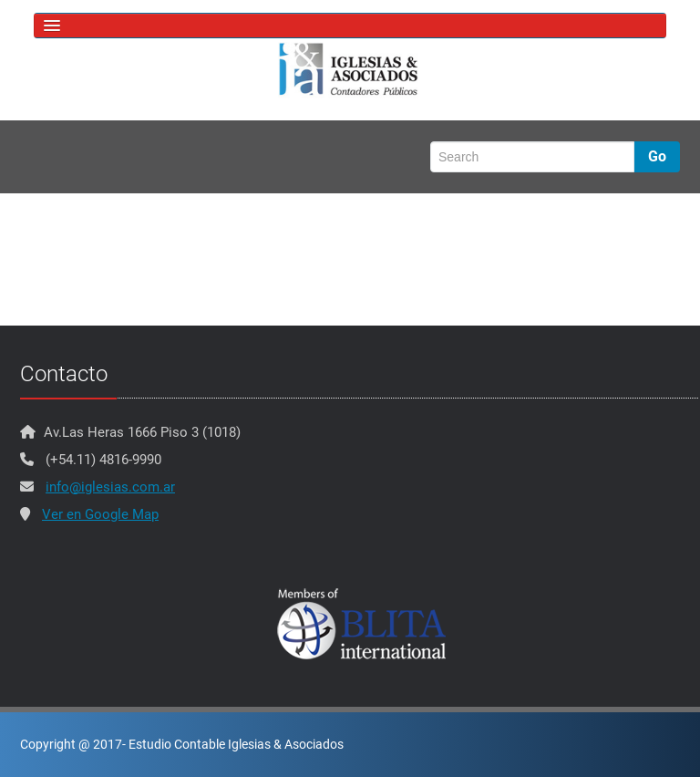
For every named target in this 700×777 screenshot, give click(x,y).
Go (657, 156)
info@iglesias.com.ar (110, 487)
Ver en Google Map (100, 514)
